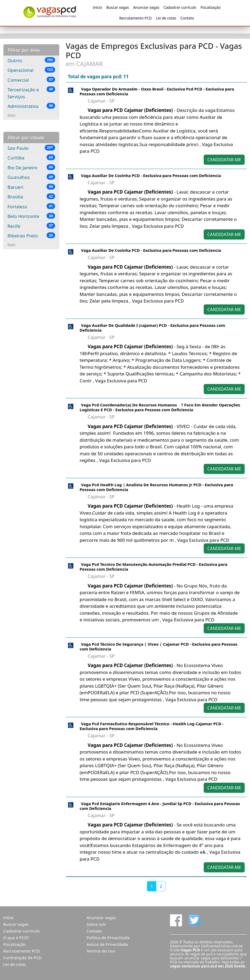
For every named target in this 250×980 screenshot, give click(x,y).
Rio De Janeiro (31, 167)
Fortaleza (31, 206)
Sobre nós (96, 924)
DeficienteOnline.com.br (222, 946)
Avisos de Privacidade (107, 944)
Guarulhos (31, 177)
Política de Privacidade (108, 938)
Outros (31, 60)
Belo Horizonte (31, 216)
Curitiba (31, 158)
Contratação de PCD (22, 958)
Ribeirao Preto (31, 236)
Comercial (31, 80)
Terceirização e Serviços (31, 93)
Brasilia (31, 197)
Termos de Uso (101, 951)
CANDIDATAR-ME (224, 160)
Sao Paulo (31, 148)
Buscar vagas (118, 7)
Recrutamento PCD (135, 18)
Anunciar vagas (146, 7)
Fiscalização (211, 7)
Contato (187, 18)
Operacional (31, 70)
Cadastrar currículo (180, 7)
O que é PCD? (16, 938)
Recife (31, 226)
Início (98, 7)
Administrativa (31, 106)
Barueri (31, 187)
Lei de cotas (166, 18)
